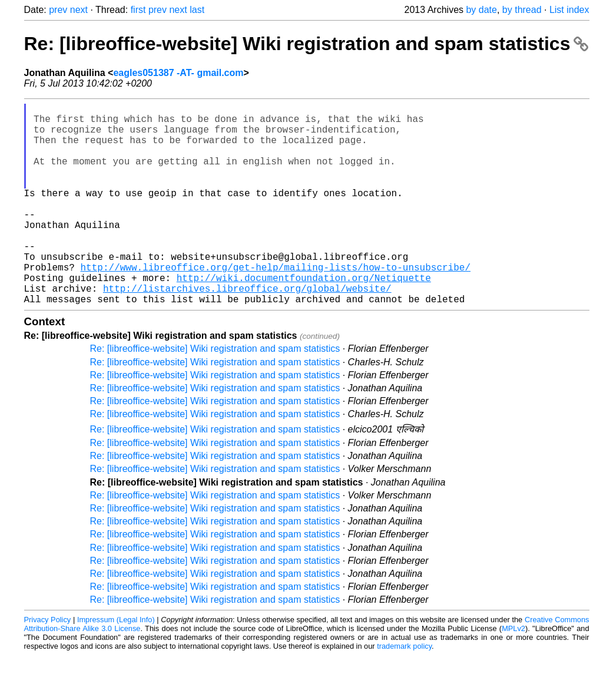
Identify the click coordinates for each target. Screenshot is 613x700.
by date (481, 10)
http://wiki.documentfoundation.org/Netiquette (304, 318)
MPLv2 (513, 673)
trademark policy (404, 691)
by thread (522, 10)
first (138, 10)
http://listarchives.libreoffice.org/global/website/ (247, 331)
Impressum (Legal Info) (116, 664)
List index (569, 10)
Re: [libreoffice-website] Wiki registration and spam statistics (306, 44)
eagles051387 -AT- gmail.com (178, 73)
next (79, 10)
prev (58, 10)
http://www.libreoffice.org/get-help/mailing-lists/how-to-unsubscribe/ (276, 305)
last (197, 10)
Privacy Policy (48, 664)
